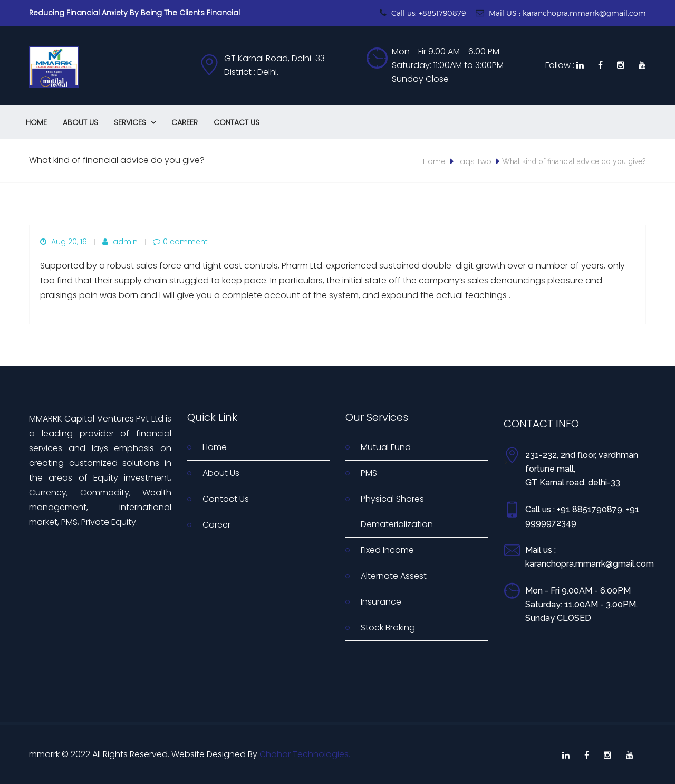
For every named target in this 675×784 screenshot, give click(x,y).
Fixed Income (387, 550)
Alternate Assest (394, 576)
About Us (80, 122)
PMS (369, 473)
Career (185, 122)
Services (135, 122)
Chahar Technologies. (305, 754)
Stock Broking (388, 628)
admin (120, 242)
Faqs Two (474, 161)
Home (36, 122)
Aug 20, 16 (64, 242)
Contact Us (237, 122)
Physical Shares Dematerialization (397, 511)
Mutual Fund (386, 447)
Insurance (381, 602)
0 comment (180, 242)
